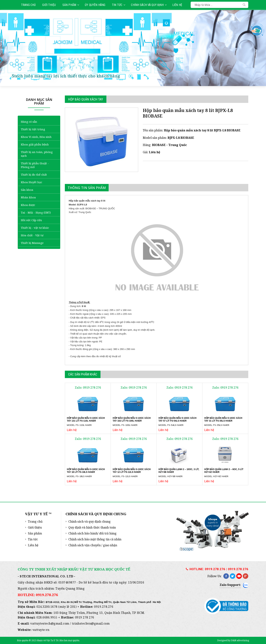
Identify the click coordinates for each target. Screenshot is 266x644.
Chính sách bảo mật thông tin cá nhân (95, 539)
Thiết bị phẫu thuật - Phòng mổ (35, 165)
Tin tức (119, 5)
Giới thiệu (49, 5)
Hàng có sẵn (29, 122)
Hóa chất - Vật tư (32, 235)
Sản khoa (27, 190)
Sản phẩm (71, 5)
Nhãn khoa (28, 197)
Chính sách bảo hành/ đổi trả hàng (92, 533)
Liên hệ (177, 5)
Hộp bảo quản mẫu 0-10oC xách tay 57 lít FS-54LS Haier (177, 419)
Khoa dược (28, 205)
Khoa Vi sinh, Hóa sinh (36, 137)
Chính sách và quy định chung (89, 521)
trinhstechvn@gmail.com (91, 623)
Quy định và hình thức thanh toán (92, 527)
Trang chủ (28, 5)
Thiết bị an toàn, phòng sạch (37, 154)
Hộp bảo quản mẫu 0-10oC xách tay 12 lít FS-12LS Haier (132, 471)
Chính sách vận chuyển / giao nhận (93, 545)
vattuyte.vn (41, 630)
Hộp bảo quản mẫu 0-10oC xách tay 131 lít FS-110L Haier (86, 419)
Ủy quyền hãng (95, 5)
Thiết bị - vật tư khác (35, 228)
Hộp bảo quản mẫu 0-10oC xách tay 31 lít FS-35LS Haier (223, 419)
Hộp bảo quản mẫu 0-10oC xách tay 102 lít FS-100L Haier (132, 419)
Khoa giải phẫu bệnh (35, 144)
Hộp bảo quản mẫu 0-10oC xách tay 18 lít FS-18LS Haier (86, 471)
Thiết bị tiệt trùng (33, 129)
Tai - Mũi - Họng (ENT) (36, 212)
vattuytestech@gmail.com (50, 623)
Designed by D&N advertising (233, 640)
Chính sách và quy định (149, 5)
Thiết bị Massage (32, 243)
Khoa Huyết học (31, 182)
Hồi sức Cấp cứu (31, 220)
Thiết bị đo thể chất (34, 175)
